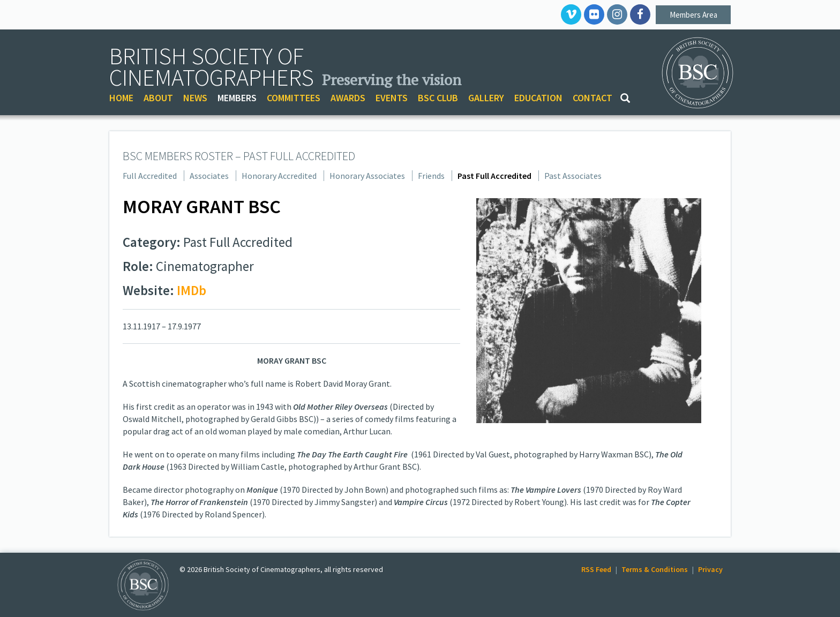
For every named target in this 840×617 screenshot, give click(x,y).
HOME (121, 98)
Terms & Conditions (655, 569)
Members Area (693, 15)
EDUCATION (538, 98)
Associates (209, 176)
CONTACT (592, 98)
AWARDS (348, 98)
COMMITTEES (294, 98)
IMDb (192, 290)
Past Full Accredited (494, 176)
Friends (431, 176)
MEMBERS (237, 98)
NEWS (195, 98)
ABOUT (158, 98)
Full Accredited (150, 176)
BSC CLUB (438, 98)
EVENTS (392, 98)
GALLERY (486, 98)
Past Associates (573, 176)
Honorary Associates (367, 176)
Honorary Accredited (279, 176)
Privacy (710, 569)
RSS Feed (596, 569)
